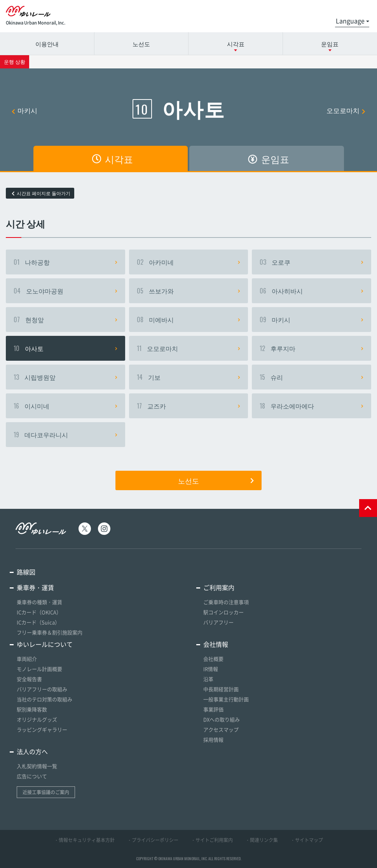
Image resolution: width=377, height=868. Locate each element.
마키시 (24, 110)
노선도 (141, 44)
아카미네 (189, 262)
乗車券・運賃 (35, 587)
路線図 (26, 572)
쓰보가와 (189, 291)
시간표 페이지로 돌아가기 (41, 193)
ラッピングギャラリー (42, 729)
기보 (189, 377)
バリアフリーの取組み (42, 689)
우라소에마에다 (312, 406)
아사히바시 (312, 291)
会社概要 (213, 659)
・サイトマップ (307, 840)
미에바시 (189, 320)
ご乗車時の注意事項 (226, 602)
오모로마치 (346, 110)
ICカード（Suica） (38, 622)
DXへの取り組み (222, 719)
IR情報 (211, 669)
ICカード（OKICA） (39, 612)
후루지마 (312, 348)
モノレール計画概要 (39, 669)
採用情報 (213, 740)
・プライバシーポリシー (153, 840)
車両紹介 (27, 659)
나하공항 (65, 262)
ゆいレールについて (45, 644)
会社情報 (216, 644)
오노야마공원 (65, 291)
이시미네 (65, 406)
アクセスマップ (221, 729)
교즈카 (189, 406)
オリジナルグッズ (37, 719)
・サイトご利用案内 (212, 840)
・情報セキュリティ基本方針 (84, 840)
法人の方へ (32, 751)
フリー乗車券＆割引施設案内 (50, 632)
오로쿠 (312, 262)
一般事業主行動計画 (226, 699)
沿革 (208, 679)
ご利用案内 (219, 587)
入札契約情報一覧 (37, 766)
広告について (32, 776)
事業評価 (213, 709)
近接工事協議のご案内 (46, 792)
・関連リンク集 (262, 840)
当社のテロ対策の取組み (45, 699)
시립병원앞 (65, 377)
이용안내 (47, 44)
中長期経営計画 (221, 689)
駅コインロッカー (223, 612)
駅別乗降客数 (32, 709)
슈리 (312, 377)
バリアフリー (218, 622)
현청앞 (65, 320)
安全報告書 (29, 679)
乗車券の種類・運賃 (39, 602)
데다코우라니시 (65, 435)
